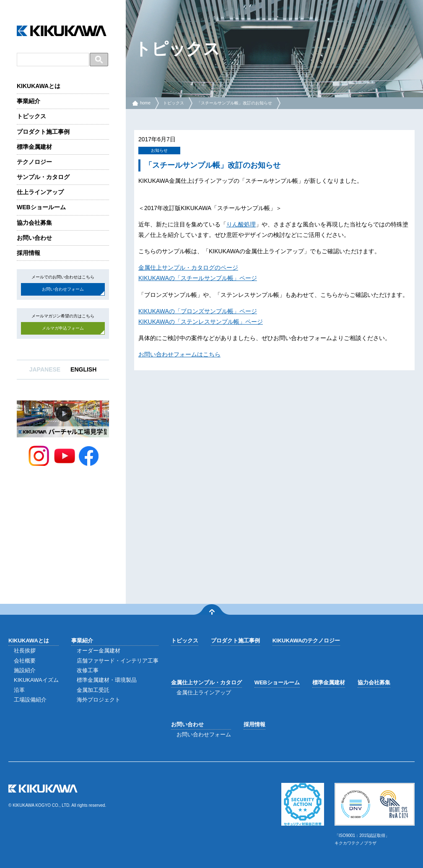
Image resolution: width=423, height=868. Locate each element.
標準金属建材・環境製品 (107, 680)
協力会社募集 (34, 223)
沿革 (19, 690)
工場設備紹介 (30, 700)
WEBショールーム (41, 207)
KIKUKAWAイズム (36, 680)
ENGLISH (83, 369)
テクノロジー (34, 162)
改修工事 (88, 670)
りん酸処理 (241, 224)
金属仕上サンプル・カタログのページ (188, 268)
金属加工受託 (93, 690)
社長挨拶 (25, 651)
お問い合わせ (34, 238)
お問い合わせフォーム (63, 289)
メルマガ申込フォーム (63, 328)
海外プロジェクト (99, 700)
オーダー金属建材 (99, 651)
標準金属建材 (34, 147)
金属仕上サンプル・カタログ (206, 682)
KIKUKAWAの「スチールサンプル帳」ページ (198, 278)
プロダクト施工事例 (43, 132)
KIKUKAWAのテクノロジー (306, 641)
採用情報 (29, 253)
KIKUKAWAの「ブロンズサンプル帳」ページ (198, 311)
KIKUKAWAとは (39, 86)
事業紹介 (29, 101)
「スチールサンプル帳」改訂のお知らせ (234, 103)
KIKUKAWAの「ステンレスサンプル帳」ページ (201, 322)
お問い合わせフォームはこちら (179, 354)
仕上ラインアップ (40, 192)
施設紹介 (25, 670)
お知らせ (159, 150)
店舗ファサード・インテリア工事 (118, 661)
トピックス (31, 116)
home (145, 103)
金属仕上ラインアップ (204, 693)
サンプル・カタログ (43, 177)
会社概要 (25, 661)
